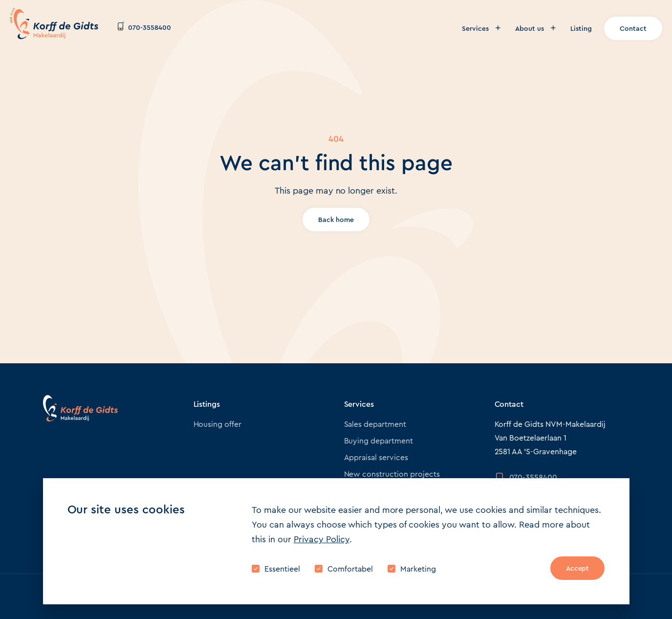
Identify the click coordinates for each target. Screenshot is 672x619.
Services (481, 28)
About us (535, 28)
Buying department (379, 441)
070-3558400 (144, 27)
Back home (336, 220)
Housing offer (218, 424)
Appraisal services (376, 457)
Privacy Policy (322, 539)
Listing (581, 28)
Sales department (375, 424)
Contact (633, 28)
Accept (578, 568)
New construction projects (392, 474)
